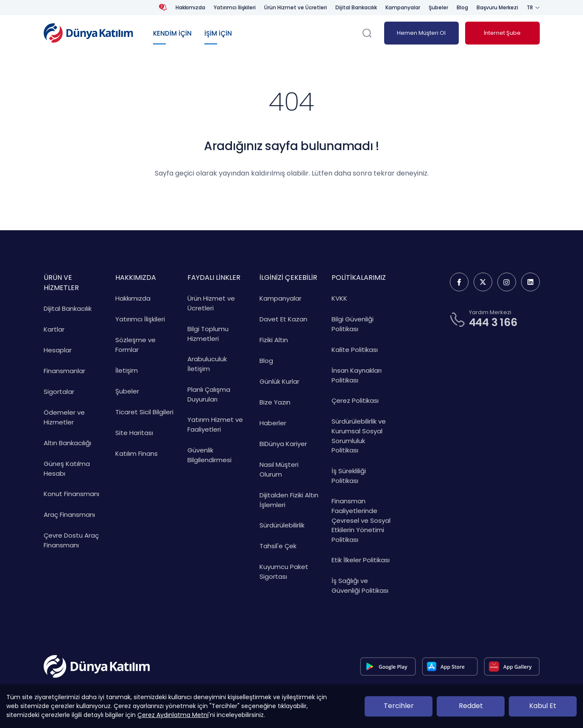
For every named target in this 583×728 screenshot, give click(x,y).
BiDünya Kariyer (283, 444)
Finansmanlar (64, 371)
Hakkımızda (190, 7)
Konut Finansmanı (71, 494)
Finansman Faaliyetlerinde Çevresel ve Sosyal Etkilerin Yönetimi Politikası (361, 520)
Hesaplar (58, 350)
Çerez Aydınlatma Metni (173, 715)
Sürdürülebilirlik (282, 525)
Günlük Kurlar (279, 381)
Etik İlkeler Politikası (361, 560)
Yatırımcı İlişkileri (235, 7)
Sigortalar (59, 392)
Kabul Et (543, 706)
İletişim (127, 370)
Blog (462, 7)
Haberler (273, 423)
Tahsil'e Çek (278, 546)
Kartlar (54, 329)
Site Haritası (134, 433)
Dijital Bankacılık (356, 7)
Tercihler (399, 706)
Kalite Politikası (355, 350)
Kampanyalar (403, 7)
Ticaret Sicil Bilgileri (144, 412)
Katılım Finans (137, 453)
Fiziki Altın (274, 340)
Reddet (471, 706)
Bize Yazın (275, 402)
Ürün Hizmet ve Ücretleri (296, 7)
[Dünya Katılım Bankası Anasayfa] (88, 33)
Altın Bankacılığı (67, 443)
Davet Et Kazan (283, 319)
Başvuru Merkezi (497, 7)
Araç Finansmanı (69, 515)
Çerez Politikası (355, 400)
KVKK (339, 298)
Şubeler (438, 7)
